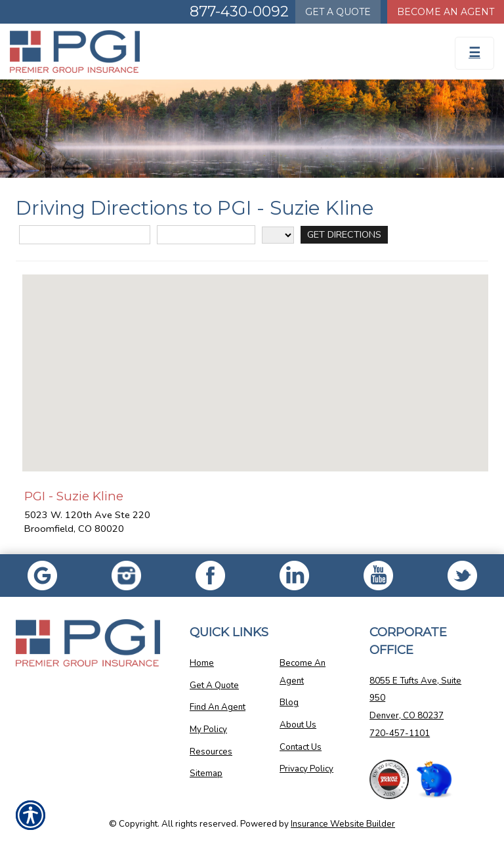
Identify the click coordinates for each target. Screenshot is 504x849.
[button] (255, 361)
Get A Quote (214, 686)
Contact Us (301, 747)
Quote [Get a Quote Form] (338, 12)
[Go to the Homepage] (189, 52)
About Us (298, 725)
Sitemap (206, 773)
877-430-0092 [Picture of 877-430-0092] (239, 11)
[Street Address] (85, 235)
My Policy (208, 729)
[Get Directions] (344, 235)
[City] (206, 235)
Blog (289, 703)
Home (202, 663)
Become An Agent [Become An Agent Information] (446, 12)
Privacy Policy (306, 769)
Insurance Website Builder (343, 824)
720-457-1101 (400, 733)
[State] (278, 235)
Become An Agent (303, 672)
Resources (211, 752)
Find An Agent (218, 707)
